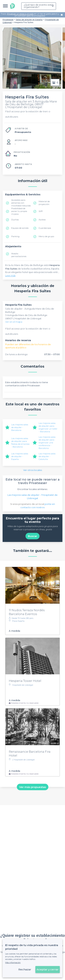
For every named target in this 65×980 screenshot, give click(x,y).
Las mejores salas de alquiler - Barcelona (20, 427)
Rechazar (25, 969)
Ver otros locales (33, 470)
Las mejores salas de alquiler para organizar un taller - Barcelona (48, 427)
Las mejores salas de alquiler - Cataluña (47, 456)
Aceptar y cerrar (48, 969)
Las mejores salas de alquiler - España (20, 456)
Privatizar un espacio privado (20, 14)
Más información (13, 963)
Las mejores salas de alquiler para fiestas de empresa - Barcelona (20, 443)
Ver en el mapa (14, 322)
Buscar (32, 536)
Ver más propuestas (33, 787)
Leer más (10, 275)
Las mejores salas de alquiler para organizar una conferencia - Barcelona (47, 443)
